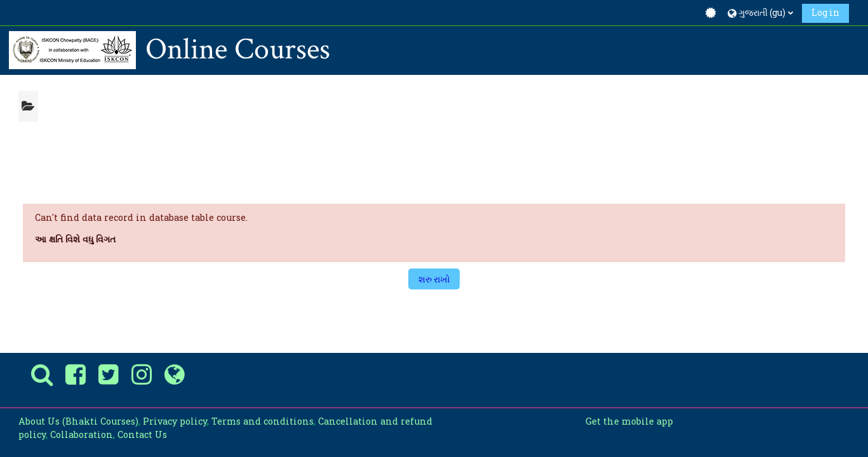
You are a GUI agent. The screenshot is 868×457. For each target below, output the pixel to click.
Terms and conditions (263, 421)
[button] (760, 12)
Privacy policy (175, 421)
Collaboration (82, 434)
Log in (825, 12)
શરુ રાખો (434, 279)
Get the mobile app (629, 421)
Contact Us (142, 434)
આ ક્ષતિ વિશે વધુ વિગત (75, 239)
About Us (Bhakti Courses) (78, 421)
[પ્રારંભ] (72, 49)
